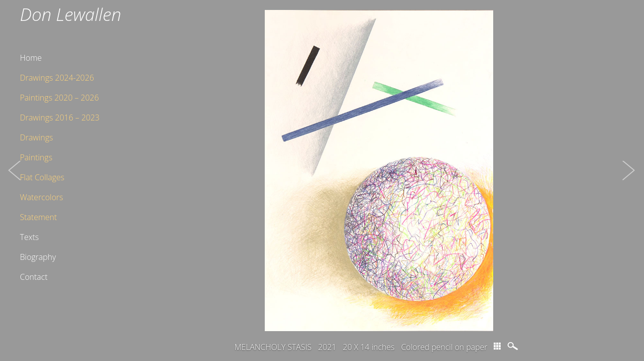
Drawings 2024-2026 (57, 78)
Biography (38, 257)
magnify (514, 346)
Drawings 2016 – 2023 (60, 118)
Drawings (36, 137)
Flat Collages (42, 177)
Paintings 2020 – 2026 (59, 98)
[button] (15, 180)
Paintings (36, 157)
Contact (34, 277)
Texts (29, 237)
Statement (38, 217)
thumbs (497, 346)
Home (31, 58)
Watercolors (42, 197)
